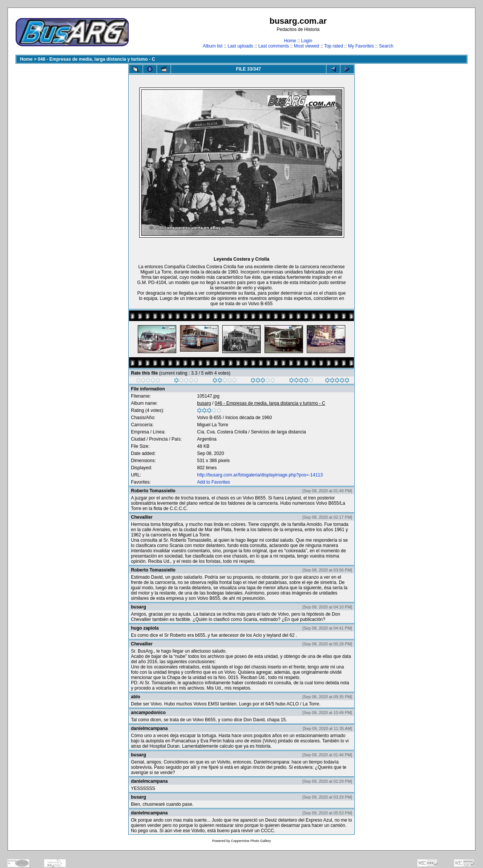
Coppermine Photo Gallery (251, 841)
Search (386, 46)
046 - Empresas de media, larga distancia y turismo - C (96, 59)
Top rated (334, 46)
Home (290, 41)
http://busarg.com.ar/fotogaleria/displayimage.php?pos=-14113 (260, 475)
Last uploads (240, 46)
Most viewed (307, 46)
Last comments (273, 46)
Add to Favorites (213, 482)
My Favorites (361, 46)
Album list (213, 46)
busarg (204, 403)
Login (307, 41)
